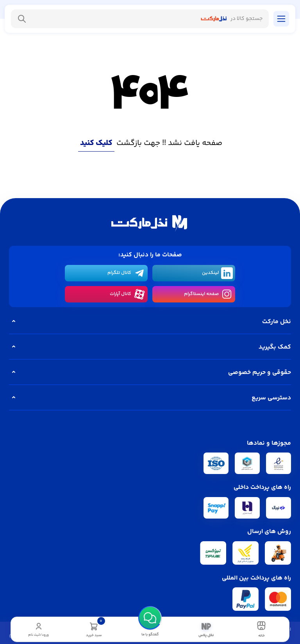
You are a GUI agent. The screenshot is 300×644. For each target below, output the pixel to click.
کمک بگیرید (150, 347)
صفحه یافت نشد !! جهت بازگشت (150, 143)
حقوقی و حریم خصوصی (150, 372)
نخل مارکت (150, 322)
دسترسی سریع (150, 398)
